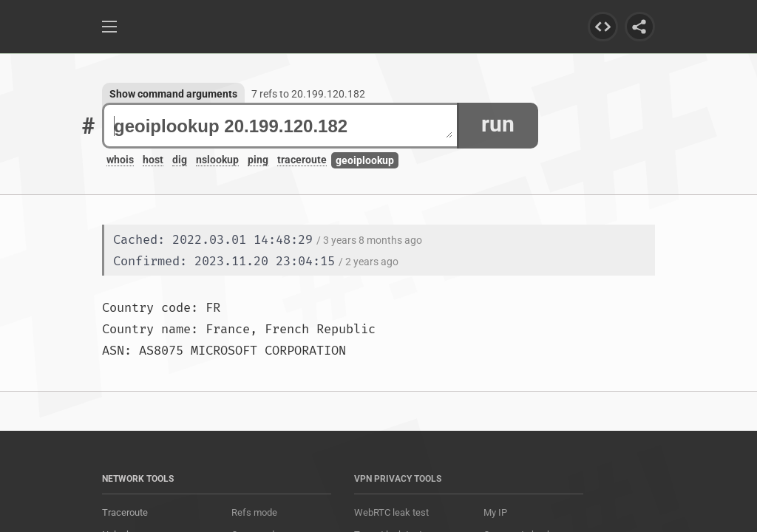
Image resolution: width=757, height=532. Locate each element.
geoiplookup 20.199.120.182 (283, 126)
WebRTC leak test (391, 512)
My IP (495, 512)
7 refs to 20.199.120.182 (308, 94)
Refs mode (254, 512)
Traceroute (125, 512)
